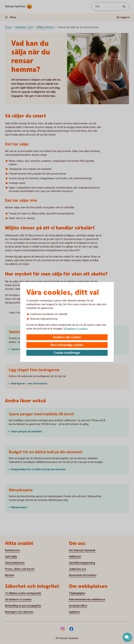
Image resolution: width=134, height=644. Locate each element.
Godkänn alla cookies (67, 337)
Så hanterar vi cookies (76, 329)
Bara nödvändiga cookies (67, 345)
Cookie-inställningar (67, 353)
